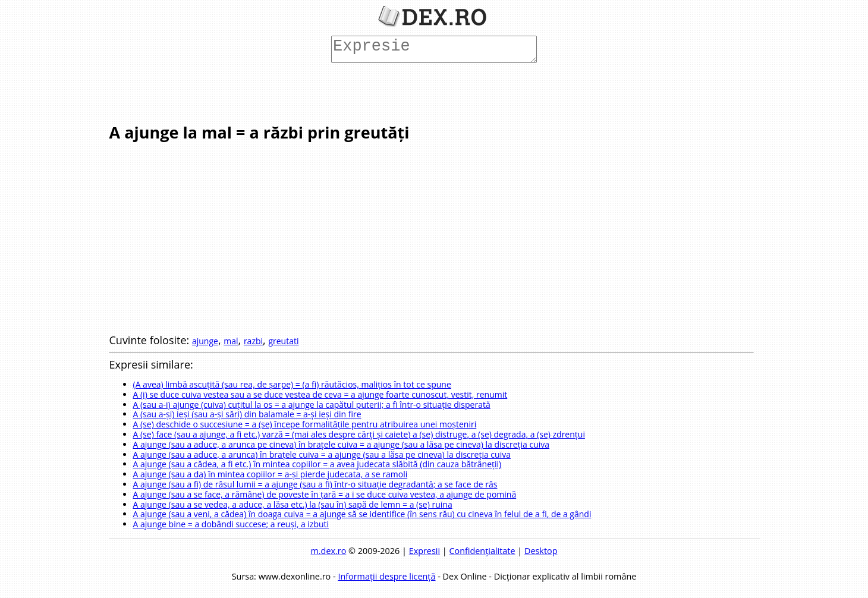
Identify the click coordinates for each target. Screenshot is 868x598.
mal (231, 341)
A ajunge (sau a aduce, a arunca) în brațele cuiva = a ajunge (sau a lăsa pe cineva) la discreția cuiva (322, 454)
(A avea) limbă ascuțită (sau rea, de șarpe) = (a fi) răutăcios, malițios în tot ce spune (292, 384)
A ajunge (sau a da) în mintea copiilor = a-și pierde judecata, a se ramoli (271, 474)
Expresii (424, 551)
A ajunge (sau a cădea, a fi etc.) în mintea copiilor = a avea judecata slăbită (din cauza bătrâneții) (317, 464)
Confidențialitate (482, 551)
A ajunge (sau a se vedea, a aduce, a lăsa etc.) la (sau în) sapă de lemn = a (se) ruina (293, 504)
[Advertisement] (432, 92)
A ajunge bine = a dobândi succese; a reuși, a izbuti (231, 524)
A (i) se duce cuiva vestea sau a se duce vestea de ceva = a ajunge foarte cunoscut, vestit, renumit (320, 394)
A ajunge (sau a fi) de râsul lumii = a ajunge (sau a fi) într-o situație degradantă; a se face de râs (315, 484)
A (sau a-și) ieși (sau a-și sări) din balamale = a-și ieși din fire (247, 414)
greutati (283, 341)
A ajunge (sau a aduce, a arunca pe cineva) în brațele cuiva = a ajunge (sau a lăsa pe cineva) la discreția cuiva (342, 444)
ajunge (205, 341)
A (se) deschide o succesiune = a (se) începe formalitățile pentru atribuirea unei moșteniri (305, 424)
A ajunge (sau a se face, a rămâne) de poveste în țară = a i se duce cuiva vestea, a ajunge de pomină (325, 494)
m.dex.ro (329, 551)
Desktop (541, 551)
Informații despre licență (386, 576)
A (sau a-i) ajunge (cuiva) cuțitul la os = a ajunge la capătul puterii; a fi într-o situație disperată (312, 405)
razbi (253, 341)
